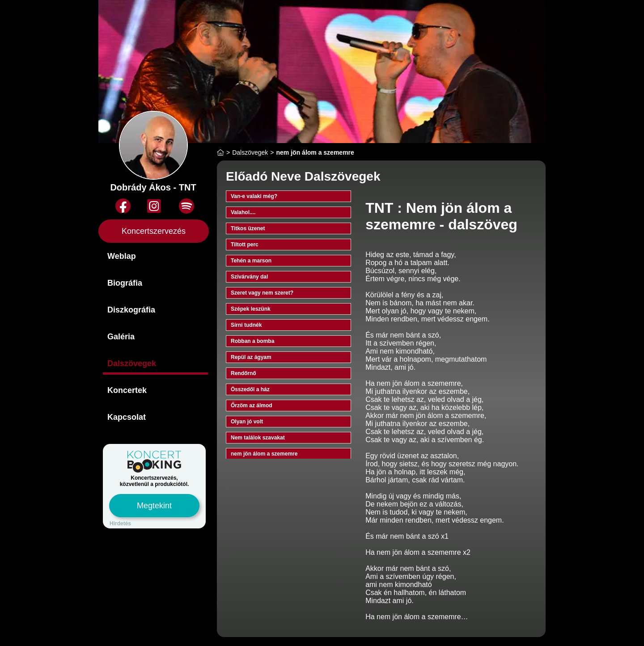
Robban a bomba (252, 341)
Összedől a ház (250, 389)
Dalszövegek (132, 363)
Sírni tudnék (246, 325)
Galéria (121, 337)
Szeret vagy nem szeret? (262, 293)
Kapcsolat (127, 417)
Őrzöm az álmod (252, 405)
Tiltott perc (245, 245)
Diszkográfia (131, 310)
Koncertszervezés (154, 231)
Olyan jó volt (247, 422)
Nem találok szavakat (258, 438)
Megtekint (154, 506)
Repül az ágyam (251, 357)
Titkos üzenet (248, 228)
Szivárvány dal (249, 277)
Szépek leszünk (251, 309)
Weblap (122, 256)
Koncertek (127, 390)
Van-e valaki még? (254, 196)
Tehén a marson (251, 261)
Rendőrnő (244, 373)
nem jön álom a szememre (264, 454)
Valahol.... (243, 212)
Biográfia (125, 283)
